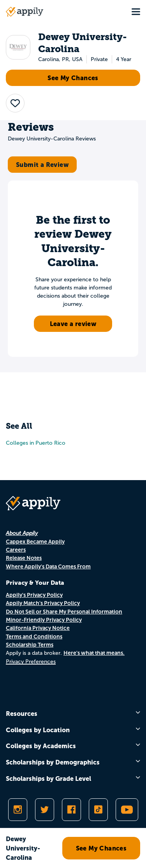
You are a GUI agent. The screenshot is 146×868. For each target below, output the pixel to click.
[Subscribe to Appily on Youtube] (127, 810)
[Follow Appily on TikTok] (98, 810)
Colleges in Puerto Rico (36, 443)
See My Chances (73, 78)
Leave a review (73, 324)
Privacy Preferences (31, 662)
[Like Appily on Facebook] (71, 810)
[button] (15, 103)
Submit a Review (42, 165)
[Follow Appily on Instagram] (18, 810)
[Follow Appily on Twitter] (45, 810)
